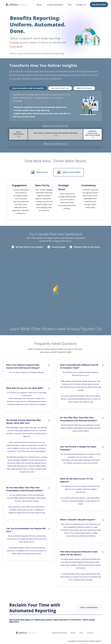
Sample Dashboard (55, 5)
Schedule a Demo (99, 5)
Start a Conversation (89, 607)
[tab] (28, 88)
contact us (47, 352)
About (39, 5)
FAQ (70, 5)
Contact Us (81, 5)
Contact (90, 633)
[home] (15, 4)
